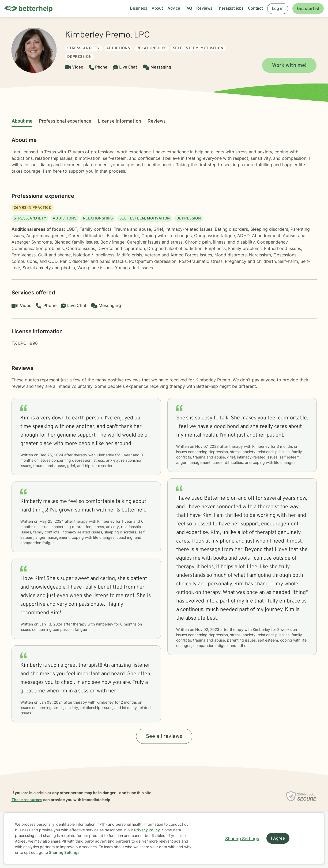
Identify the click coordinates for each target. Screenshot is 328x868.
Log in (278, 9)
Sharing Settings (64, 852)
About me (22, 121)
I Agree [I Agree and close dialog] (278, 839)
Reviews (157, 121)
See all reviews (164, 737)
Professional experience (65, 121)
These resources (27, 800)
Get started (308, 9)
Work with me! (289, 66)
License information (119, 121)
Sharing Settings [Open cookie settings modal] (242, 839)
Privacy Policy (147, 830)
